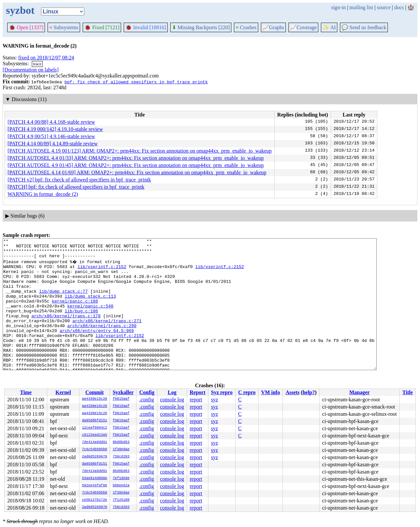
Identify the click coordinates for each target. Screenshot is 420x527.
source (384, 7)
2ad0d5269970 (95, 457)
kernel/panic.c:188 (75, 313)
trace (37, 64)
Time (26, 392)
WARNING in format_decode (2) (43, 194)
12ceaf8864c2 (95, 428)
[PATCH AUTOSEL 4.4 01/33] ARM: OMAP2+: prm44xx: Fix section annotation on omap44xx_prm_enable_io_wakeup (136, 158)
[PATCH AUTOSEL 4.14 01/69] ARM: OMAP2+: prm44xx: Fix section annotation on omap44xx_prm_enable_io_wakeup (137, 172)
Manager (359, 392)
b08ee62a (121, 486)
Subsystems (64, 27)
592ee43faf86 (95, 486)
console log (172, 400)
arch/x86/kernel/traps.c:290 (102, 342)
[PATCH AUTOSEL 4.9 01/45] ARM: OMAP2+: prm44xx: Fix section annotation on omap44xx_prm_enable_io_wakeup (136, 165)
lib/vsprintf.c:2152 (102, 271)
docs (399, 7)
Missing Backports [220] (201, 27)
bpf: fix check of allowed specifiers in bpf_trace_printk (136, 82)
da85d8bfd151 (95, 421)
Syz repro (222, 392)
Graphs (273, 27)
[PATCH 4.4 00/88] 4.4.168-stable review (51, 122)
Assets (293, 392)
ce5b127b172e (95, 500)
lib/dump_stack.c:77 (63, 301)
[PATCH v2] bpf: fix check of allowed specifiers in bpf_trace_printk (79, 180)
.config (147, 400)
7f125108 (121, 500)
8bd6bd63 (121, 442)
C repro (247, 392)
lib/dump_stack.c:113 (90, 307)
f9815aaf (121, 399)
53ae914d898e (95, 478)
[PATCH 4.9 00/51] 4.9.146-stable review (51, 136)
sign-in (338, 7)
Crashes (246, 27)
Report (198, 392)
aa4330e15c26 (95, 399)
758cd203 (121, 457)
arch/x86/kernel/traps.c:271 (107, 336)
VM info (271, 392)
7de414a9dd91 (95, 442)
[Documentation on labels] (31, 70)
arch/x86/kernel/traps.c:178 (66, 330)
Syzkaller (123, 392)
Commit (94, 392)
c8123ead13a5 (95, 435)
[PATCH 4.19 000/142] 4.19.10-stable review (55, 129)
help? (309, 392)
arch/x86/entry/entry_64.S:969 (97, 348)
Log (172, 392)
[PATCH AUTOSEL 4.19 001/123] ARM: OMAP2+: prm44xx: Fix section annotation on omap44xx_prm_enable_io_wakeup (140, 151)
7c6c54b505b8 (95, 450)
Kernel (63, 392)
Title (408, 392)
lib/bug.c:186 (81, 325)
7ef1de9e (121, 478)
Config (147, 392)
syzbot (20, 10)
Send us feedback (364, 27)
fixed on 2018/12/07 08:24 (46, 58)
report (196, 400)
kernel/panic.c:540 (90, 319)
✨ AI (329, 27)
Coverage (303, 27)
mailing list (361, 7)
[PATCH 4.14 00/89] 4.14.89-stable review (53, 144)
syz (214, 400)
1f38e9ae (121, 450)
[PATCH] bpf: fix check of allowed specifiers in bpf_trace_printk (76, 187)
